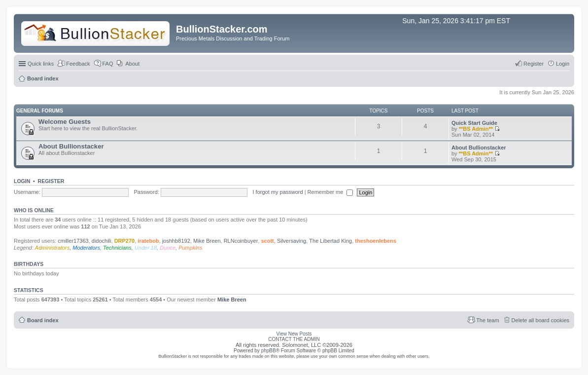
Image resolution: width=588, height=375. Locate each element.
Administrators (52, 248)
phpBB (269, 351)
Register (51, 181)
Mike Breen (207, 241)
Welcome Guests (65, 122)
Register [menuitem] (534, 64)
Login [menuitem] (563, 64)
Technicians (117, 248)
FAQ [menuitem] (108, 64)
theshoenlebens (376, 241)
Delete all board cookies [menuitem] (540, 320)
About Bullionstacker (71, 146)
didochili (102, 241)
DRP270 (125, 241)
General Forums (40, 111)
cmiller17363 (73, 241)
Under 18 (146, 248)
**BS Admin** (476, 129)
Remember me (330, 192)
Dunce (168, 248)
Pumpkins (190, 248)
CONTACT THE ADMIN (294, 339)
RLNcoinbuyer (241, 241)
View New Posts (294, 334)
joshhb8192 (176, 241)
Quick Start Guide (474, 123)
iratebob (148, 241)
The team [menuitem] (487, 320)
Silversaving (292, 241)
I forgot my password (278, 192)
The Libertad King (330, 241)
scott (267, 241)
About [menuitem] (133, 64)
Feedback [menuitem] (78, 64)
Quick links (41, 64)
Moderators (86, 248)
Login (22, 181)
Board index (43, 320)
